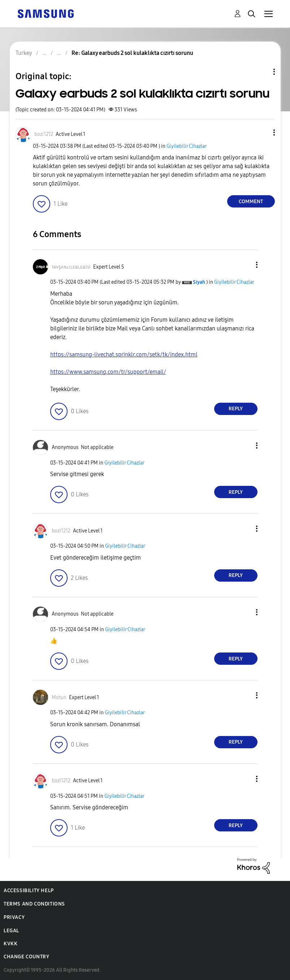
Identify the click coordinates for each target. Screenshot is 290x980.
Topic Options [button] (262, 72)
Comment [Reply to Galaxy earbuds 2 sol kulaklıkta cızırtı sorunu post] (251, 202)
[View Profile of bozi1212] (44, 134)
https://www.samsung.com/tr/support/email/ (108, 372)
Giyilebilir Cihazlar (187, 146)
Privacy (14, 917)
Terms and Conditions (34, 904)
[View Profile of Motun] (59, 697)
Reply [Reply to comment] (236, 409)
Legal (11, 931)
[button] (262, 132)
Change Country (26, 957)
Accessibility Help (29, 891)
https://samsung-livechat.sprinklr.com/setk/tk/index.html (124, 354)
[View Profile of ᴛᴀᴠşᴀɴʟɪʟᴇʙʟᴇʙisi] (71, 267)
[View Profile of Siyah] (199, 282)
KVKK (10, 944)
